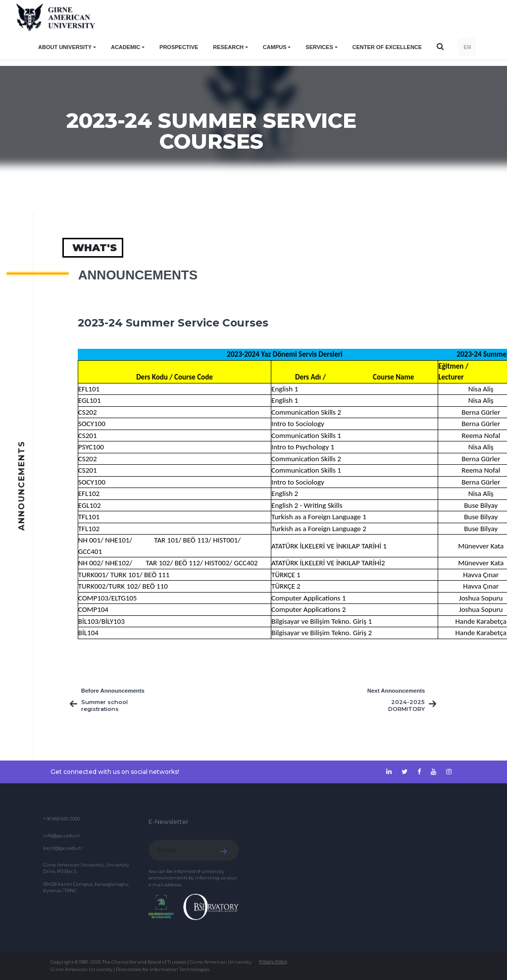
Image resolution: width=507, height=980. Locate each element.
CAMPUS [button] (275, 47)
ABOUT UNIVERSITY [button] (65, 47)
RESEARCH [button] (228, 47)
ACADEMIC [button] (126, 47)
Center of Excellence (387, 47)
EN (467, 47)
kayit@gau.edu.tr (63, 848)
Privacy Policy (273, 962)
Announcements (138, 275)
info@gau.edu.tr (62, 836)
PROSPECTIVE (179, 47)
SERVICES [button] (319, 47)
